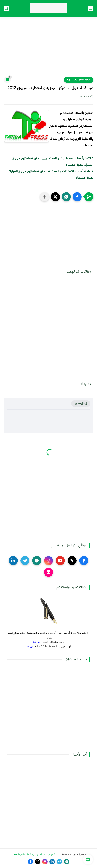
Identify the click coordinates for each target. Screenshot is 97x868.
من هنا (37, 642)
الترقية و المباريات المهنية (79, 80)
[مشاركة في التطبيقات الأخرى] (45, 197)
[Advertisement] (48, 49)
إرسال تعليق (81, 404)
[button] (77, 197)
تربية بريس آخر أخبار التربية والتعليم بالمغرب (35, 855)
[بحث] (6, 8)
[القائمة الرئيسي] (91, 8)
